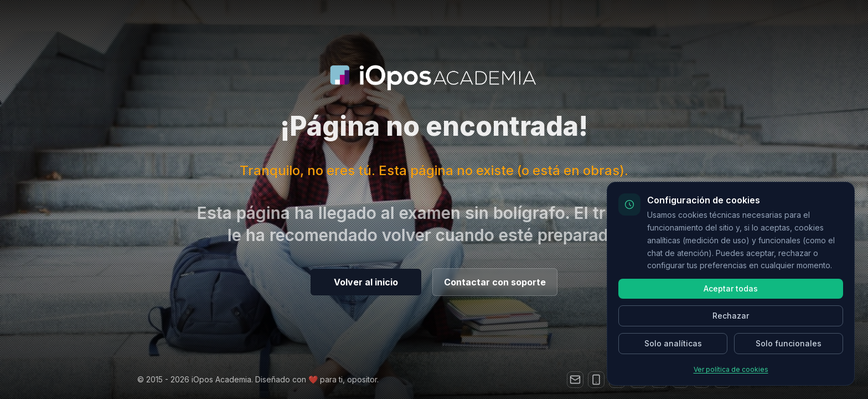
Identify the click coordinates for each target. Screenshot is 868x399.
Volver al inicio (366, 282)
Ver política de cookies (731, 369)
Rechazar (731, 316)
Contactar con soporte (495, 282)
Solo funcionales (789, 343)
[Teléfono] (596, 380)
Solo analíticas (673, 343)
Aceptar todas (731, 288)
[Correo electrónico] (575, 380)
